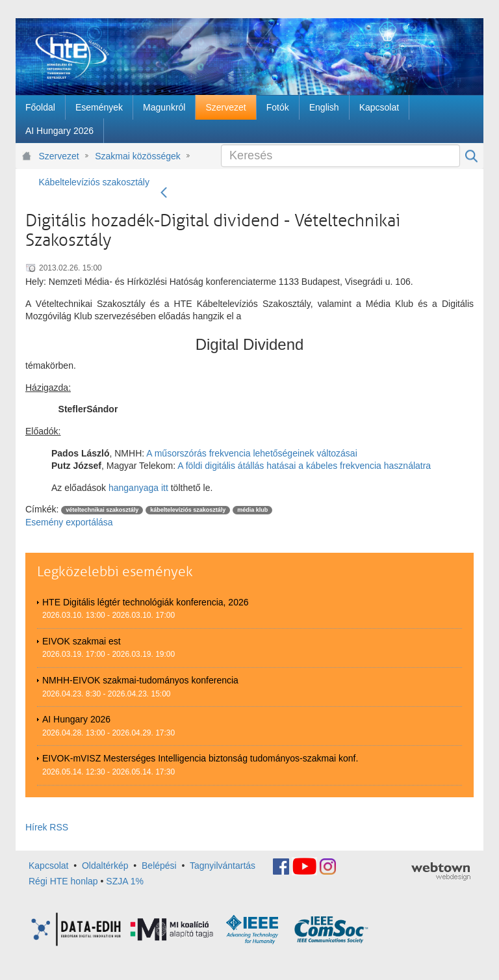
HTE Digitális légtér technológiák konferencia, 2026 (146, 602)
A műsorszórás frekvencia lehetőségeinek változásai (252, 453)
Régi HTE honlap (63, 881)
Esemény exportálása (69, 522)
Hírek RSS (47, 827)
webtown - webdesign (441, 871)
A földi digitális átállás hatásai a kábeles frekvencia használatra (303, 466)
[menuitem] (40, 107)
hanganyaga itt (138, 488)
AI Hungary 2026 (76, 719)
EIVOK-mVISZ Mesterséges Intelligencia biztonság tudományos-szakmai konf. (200, 758)
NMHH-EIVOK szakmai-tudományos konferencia (140, 680)
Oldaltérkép (105, 866)
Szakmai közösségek (138, 156)
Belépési (159, 866)
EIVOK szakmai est (82, 641)
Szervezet (59, 156)
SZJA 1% (125, 881)
